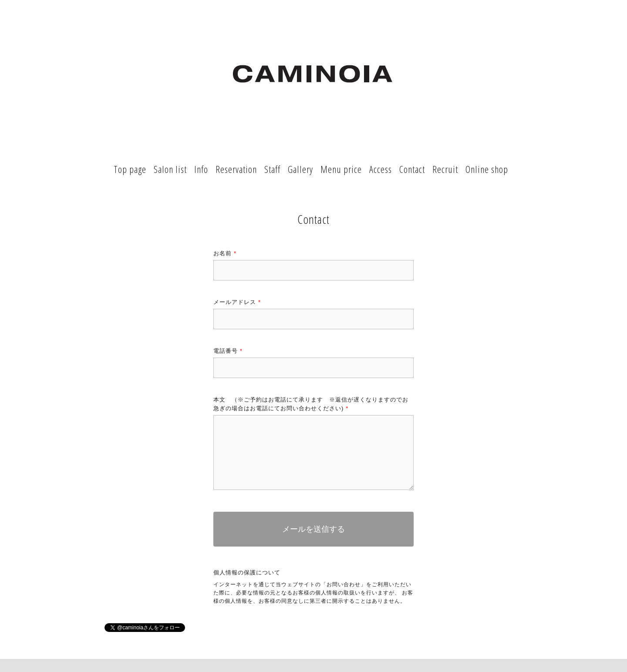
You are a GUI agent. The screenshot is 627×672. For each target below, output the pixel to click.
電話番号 (228, 351)
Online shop (487, 169)
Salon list (170, 169)
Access (381, 169)
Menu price (341, 169)
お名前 (225, 253)
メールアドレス (237, 302)
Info (201, 169)
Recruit (445, 169)
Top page (130, 169)
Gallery (300, 169)
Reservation (236, 169)
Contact (412, 169)
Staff (272, 169)
